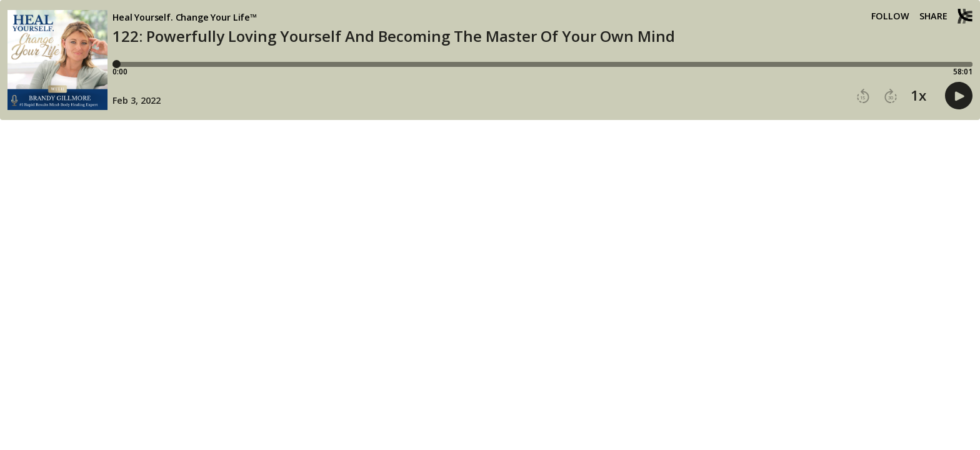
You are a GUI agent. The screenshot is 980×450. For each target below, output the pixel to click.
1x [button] (918, 96)
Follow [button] (890, 16)
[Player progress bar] (542, 64)
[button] (863, 96)
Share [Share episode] (933, 16)
